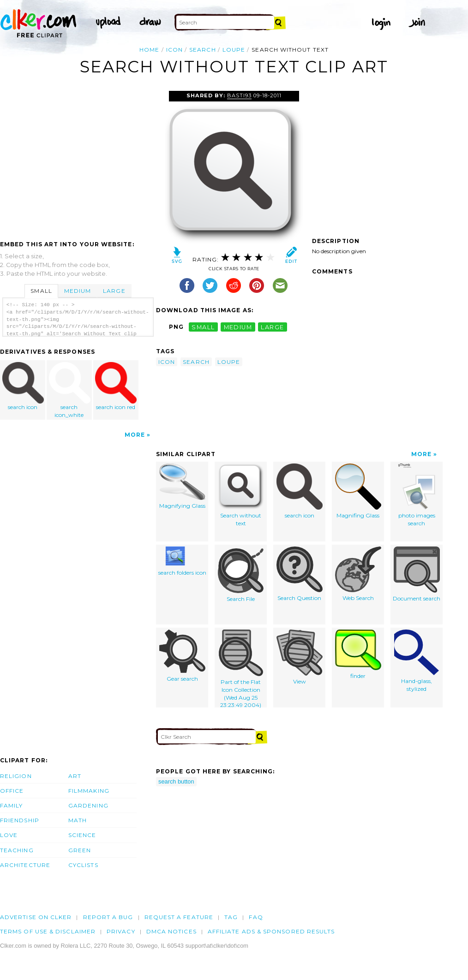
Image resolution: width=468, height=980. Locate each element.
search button (176, 781)
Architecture (25, 865)
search (202, 50)
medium (238, 327)
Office (12, 791)
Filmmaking (89, 791)
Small (41, 291)
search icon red (116, 386)
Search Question (300, 574)
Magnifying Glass (182, 486)
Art (75, 776)
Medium (78, 291)
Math (78, 820)
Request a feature (179, 917)
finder (358, 654)
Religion (16, 776)
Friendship (20, 820)
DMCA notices (171, 931)
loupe (234, 50)
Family (11, 805)
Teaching (17, 850)
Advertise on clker (36, 917)
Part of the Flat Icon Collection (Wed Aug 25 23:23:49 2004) (241, 668)
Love (9, 835)
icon (174, 50)
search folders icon (182, 561)
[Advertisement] (78, 160)
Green (80, 850)
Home (149, 50)
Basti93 (239, 95)
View (300, 657)
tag (231, 917)
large (272, 327)
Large (114, 291)
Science (82, 835)
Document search (417, 574)
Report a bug (108, 917)
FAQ (256, 917)
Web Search (358, 574)
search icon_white (70, 390)
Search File (241, 574)
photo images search (417, 495)
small (203, 327)
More (135, 435)
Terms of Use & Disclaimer (48, 931)
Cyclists (83, 865)
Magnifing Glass (358, 491)
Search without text (241, 495)
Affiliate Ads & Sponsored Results (271, 931)
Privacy (121, 931)
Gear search (182, 656)
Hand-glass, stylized (417, 661)
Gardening (88, 805)
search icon (23, 386)
